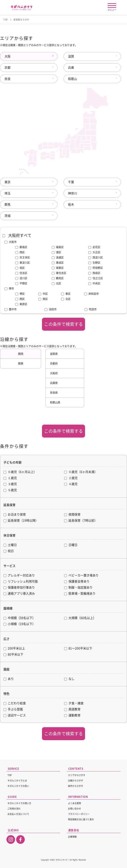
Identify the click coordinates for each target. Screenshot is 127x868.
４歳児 (71, 484)
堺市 (9, 289)
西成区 (94, 273)
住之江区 (96, 278)
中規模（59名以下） (19, 618)
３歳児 (10, 484)
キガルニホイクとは (17, 781)
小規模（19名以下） (19, 624)
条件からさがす (76, 786)
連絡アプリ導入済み (19, 594)
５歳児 (10, 490)
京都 (8, 68)
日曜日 (71, 545)
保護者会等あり (77, 582)
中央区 (94, 284)
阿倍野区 (96, 268)
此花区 (94, 247)
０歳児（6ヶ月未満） (81, 472)
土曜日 (10, 545)
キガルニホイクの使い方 (19, 803)
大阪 (8, 56)
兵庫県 (54, 383)
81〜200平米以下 (78, 648)
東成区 (58, 263)
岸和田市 (91, 294)
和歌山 (73, 79)
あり (9, 679)
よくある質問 (74, 803)
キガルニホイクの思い (18, 786)
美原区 (21, 304)
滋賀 (71, 56)
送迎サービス (15, 715)
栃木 (71, 205)
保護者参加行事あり (19, 588)
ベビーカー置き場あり (81, 575)
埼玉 (8, 193)
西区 (20, 252)
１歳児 (10, 478)
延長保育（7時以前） (81, 521)
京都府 (54, 363)
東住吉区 (59, 273)
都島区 (21, 247)
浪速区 (58, 258)
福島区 (58, 247)
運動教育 (72, 715)
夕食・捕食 (74, 703)
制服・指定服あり (78, 588)
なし (69, 679)
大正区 (94, 252)
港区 (56, 252)
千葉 (71, 182)
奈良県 (54, 393)
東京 (8, 182)
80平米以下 (13, 655)
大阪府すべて (17, 235)
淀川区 (21, 278)
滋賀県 (54, 354)
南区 (43, 299)
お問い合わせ (74, 809)
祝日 (9, 551)
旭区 (20, 268)
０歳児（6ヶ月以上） (20, 472)
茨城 (8, 216)
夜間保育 (72, 515)
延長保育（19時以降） (21, 521)
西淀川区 (96, 258)
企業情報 (72, 837)
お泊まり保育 (15, 515)
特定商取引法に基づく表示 (81, 819)
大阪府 (54, 373)
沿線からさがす (76, 781)
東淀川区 (23, 263)
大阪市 (11, 242)
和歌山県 (55, 402)
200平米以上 (14, 648)
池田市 (51, 309)
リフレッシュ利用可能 (21, 582)
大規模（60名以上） (80, 618)
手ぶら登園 (13, 709)
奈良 (8, 79)
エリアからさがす (77, 775)
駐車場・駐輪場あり (80, 594)
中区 (43, 294)
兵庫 (71, 68)
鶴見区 (58, 278)
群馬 (8, 205)
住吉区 (21, 273)
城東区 (58, 268)
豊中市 (11, 309)
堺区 (20, 294)
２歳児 (71, 478)
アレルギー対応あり (19, 575)
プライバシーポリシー (79, 814)
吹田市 (91, 309)
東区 (66, 294)
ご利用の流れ (14, 809)
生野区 (94, 263)
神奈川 (73, 193)
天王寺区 (23, 258)
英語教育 (72, 709)
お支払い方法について (18, 814)
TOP (5, 20)
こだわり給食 (15, 703)
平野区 (21, 284)
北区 (56, 284)
